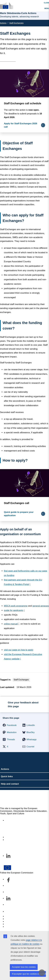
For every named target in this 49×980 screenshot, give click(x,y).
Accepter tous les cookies (24, 967)
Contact (9, 912)
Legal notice (11, 927)
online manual (11, 624)
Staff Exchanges (16, 23)
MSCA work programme (16, 606)
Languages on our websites (19, 919)
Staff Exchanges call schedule (23, 103)
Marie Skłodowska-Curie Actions (21, 799)
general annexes (41, 606)
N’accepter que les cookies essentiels (29, 974)
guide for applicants (14, 610)
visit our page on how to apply (19, 650)
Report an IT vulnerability (18, 916)
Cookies (9, 922)
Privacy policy (12, 924)
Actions (3, 23)
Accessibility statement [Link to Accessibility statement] (16, 820)
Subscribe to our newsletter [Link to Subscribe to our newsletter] (19, 840)
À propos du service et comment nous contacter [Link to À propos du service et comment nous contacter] (24, 836)
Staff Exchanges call (17, 503)
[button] (10, 725)
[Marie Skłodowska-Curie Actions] (7, 6)
